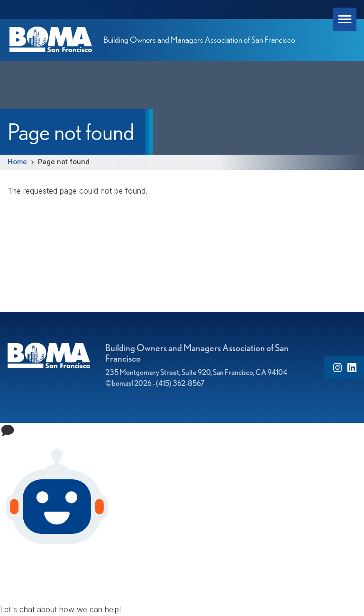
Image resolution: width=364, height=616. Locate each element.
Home (17, 162)
